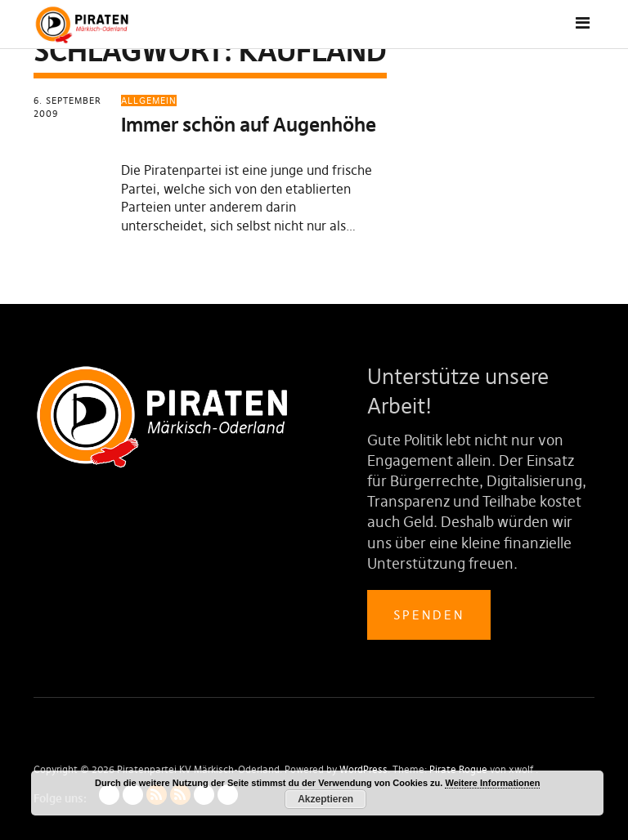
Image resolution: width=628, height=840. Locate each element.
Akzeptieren (325, 799)
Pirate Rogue (458, 769)
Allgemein (149, 101)
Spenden (429, 615)
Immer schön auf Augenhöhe (249, 125)
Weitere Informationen (492, 783)
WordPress (363, 769)
